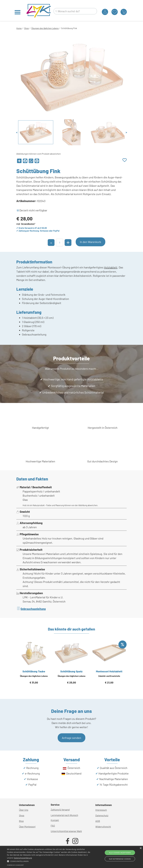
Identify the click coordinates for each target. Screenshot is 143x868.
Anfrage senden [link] (71, 738)
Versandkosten (28, 224)
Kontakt (55, 820)
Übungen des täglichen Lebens (45, 28)
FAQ (53, 826)
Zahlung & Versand (60, 810)
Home (19, 28)
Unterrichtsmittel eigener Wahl (66, 831)
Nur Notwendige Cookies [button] (120, 859)
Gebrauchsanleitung (33, 609)
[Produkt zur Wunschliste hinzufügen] (125, 160)
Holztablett (111, 267)
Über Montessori (27, 827)
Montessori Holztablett (109, 671)
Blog (21, 821)
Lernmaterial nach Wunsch (64, 815)
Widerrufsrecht (103, 827)
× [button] (141, 848)
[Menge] (60, 243)
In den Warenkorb (90, 242)
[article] (34, 666)
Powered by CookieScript (15, 865)
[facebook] (68, 841)
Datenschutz (102, 815)
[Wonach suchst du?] (75, 11)
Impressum (101, 810)
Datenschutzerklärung (23, 858)
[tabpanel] (71, 28)
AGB (98, 821)
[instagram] (75, 841)
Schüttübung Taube (34, 671)
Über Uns (24, 810)
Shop (26, 28)
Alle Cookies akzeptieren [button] (120, 853)
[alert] (71, 857)
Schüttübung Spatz (71, 671)
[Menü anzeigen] (18, 12)
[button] (49, 861)
